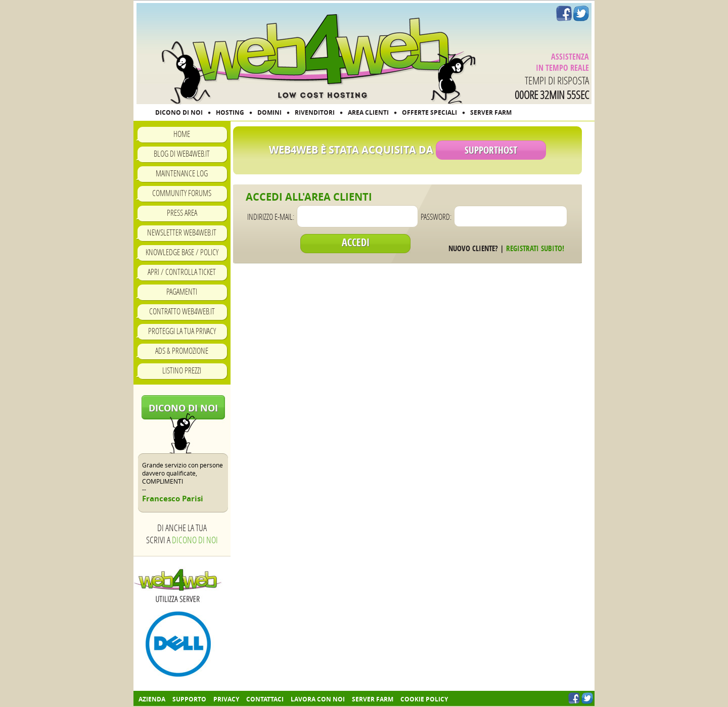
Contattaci (265, 699)
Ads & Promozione (182, 350)
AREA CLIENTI (368, 112)
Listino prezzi (182, 370)
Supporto (189, 699)
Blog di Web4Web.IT (182, 153)
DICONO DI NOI (179, 112)
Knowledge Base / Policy (182, 252)
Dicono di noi (183, 408)
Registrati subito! (535, 248)
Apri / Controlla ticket (182, 272)
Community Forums (182, 193)
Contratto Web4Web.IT (182, 311)
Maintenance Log (182, 173)
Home (182, 134)
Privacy (226, 699)
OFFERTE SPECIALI (429, 112)
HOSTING (230, 112)
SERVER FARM (491, 112)
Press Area (182, 213)
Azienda (152, 699)
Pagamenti (182, 291)
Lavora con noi (318, 699)
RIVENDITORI (315, 112)
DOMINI (269, 112)
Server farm (373, 699)
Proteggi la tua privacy (182, 331)
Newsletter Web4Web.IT (182, 232)
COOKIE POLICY (424, 699)
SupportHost (491, 150)
